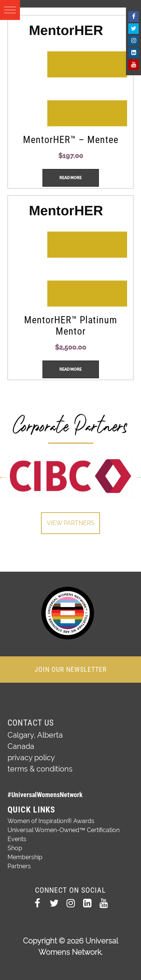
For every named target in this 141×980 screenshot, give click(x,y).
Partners (19, 866)
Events (17, 839)
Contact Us (31, 723)
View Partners (70, 523)
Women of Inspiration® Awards (51, 821)
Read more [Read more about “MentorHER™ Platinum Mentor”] (70, 369)
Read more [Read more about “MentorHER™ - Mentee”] (70, 178)
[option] (70, 476)
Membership (25, 857)
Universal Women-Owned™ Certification (64, 830)
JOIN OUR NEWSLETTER (71, 669)
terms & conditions (40, 769)
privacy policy (31, 758)
